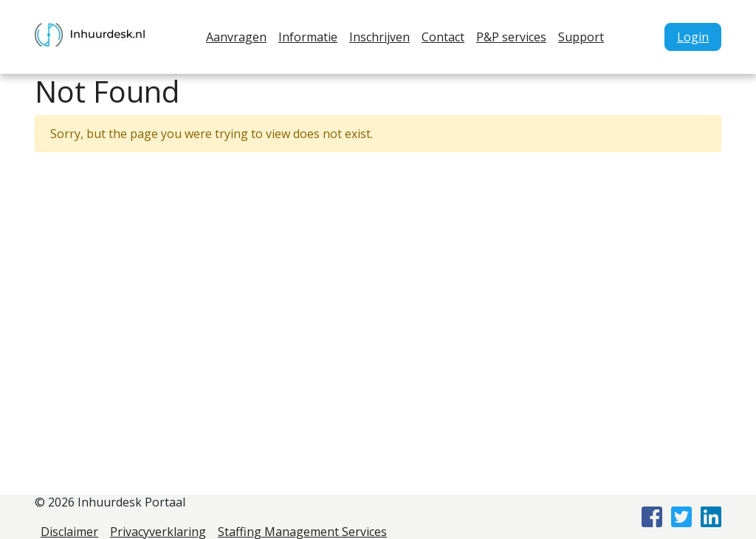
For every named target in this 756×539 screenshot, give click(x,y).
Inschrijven (379, 37)
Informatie (308, 37)
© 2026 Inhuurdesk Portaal (110, 502)
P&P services (511, 37)
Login (693, 37)
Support (581, 37)
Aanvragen (236, 37)
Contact (443, 37)
